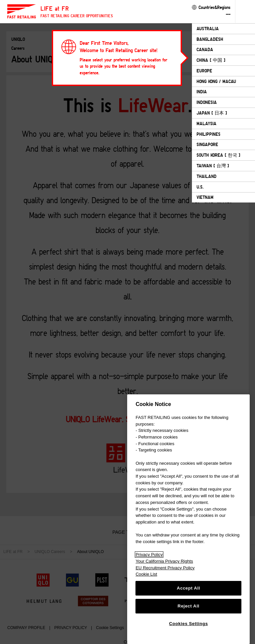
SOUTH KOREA (218, 155)
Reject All (189, 606)
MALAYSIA (207, 123)
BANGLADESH (210, 39)
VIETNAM (205, 197)
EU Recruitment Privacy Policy (165, 568)
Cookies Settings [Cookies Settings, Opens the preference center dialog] (188, 624)
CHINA (211, 60)
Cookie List (146, 574)
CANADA (205, 49)
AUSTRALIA (208, 29)
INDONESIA (207, 102)
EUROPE (204, 71)
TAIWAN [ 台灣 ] (213, 166)
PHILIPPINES (209, 134)
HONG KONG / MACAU (216, 81)
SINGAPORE (207, 144)
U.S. (200, 187)
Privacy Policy (149, 555)
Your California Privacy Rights (164, 561)
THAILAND (207, 176)
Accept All (189, 588)
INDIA (202, 92)
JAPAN (212, 113)
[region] (188, 519)
